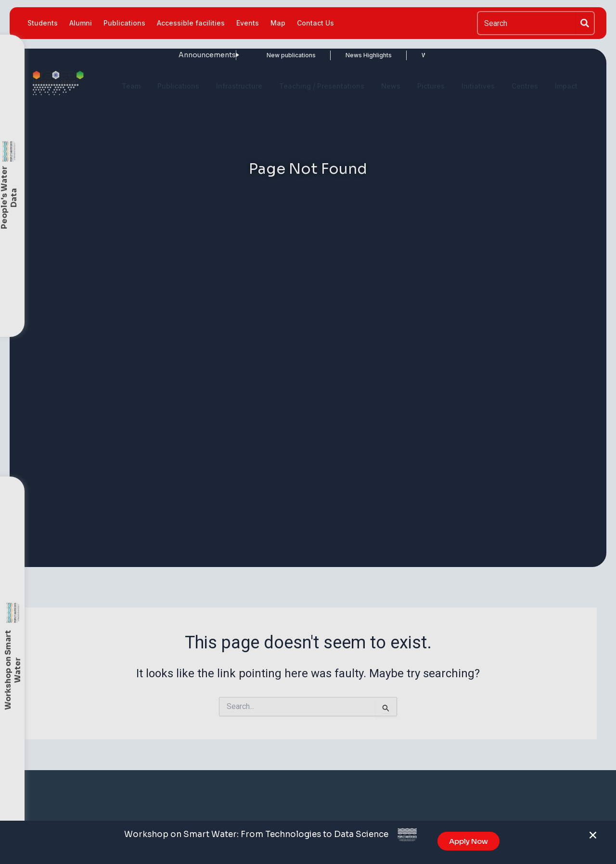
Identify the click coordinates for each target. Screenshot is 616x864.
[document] (308, 432)
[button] (593, 839)
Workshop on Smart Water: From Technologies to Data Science (256, 838)
